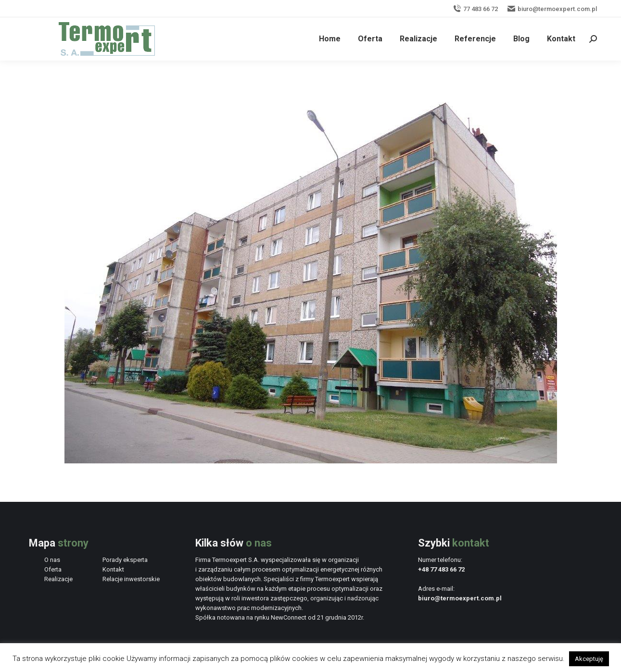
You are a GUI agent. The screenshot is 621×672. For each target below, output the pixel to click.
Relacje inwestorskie (131, 579)
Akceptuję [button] (589, 659)
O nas (52, 560)
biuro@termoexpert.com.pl (552, 9)
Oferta (53, 569)
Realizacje (58, 579)
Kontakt (113, 569)
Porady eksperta (125, 560)
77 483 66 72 (475, 9)
